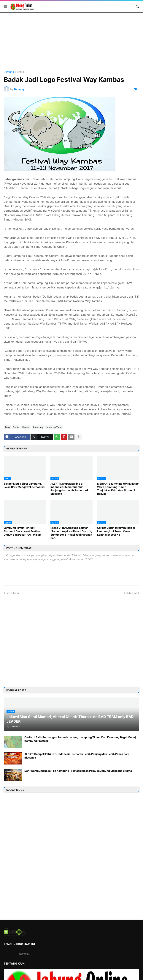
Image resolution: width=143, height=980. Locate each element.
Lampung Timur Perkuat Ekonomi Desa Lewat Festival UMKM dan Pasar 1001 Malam (23, 531)
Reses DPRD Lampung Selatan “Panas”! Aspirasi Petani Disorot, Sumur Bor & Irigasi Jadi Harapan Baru (71, 533)
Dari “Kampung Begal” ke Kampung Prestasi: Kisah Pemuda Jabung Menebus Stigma (78, 771)
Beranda (9, 72)
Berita (20, 72)
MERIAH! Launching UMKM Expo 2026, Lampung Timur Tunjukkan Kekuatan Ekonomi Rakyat (118, 489)
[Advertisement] (71, 44)
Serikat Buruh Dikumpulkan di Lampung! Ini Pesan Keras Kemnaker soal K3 (116, 531)
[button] (5, 7)
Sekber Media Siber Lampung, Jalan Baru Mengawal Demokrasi (24, 485)
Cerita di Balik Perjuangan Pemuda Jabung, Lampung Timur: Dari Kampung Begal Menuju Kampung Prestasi (81, 739)
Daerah (26, 427)
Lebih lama (131, 593)
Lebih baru (12, 593)
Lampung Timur (54, 427)
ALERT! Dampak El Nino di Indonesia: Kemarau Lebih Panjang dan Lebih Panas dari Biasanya (69, 489)
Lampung (38, 427)
